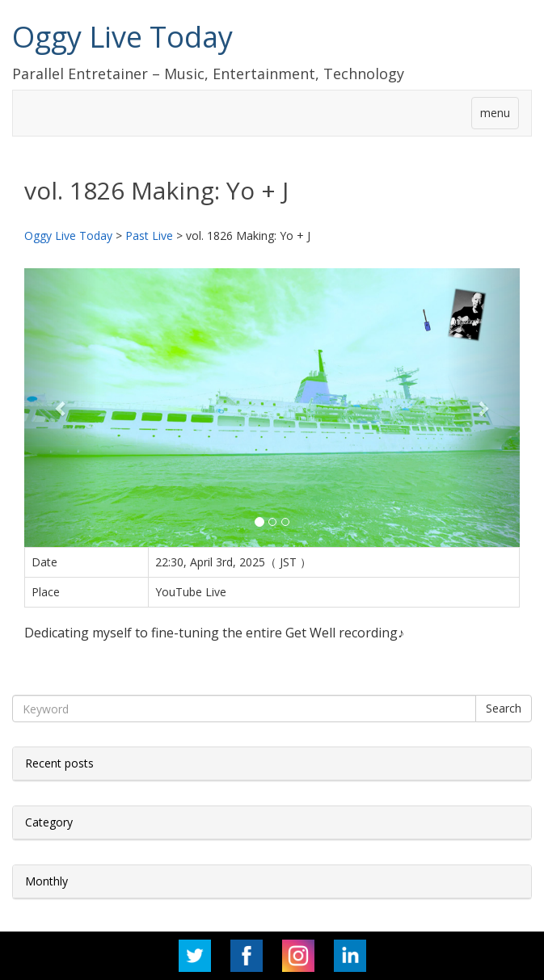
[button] (61, 408)
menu (495, 113)
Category (49, 822)
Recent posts (59, 763)
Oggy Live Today (122, 37)
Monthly (46, 881)
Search (504, 708)
